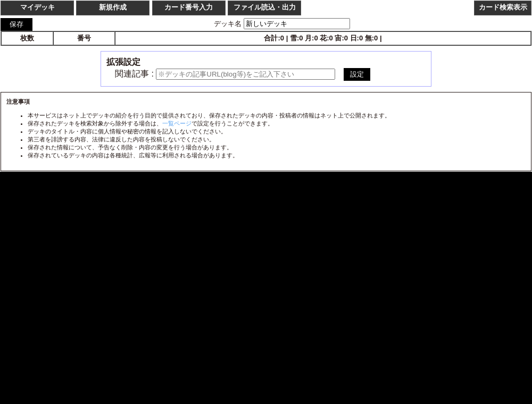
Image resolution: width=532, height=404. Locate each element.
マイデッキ (38, 7)
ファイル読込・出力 (265, 7)
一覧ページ (177, 123)
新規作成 (113, 7)
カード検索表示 (503, 7)
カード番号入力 (189, 7)
